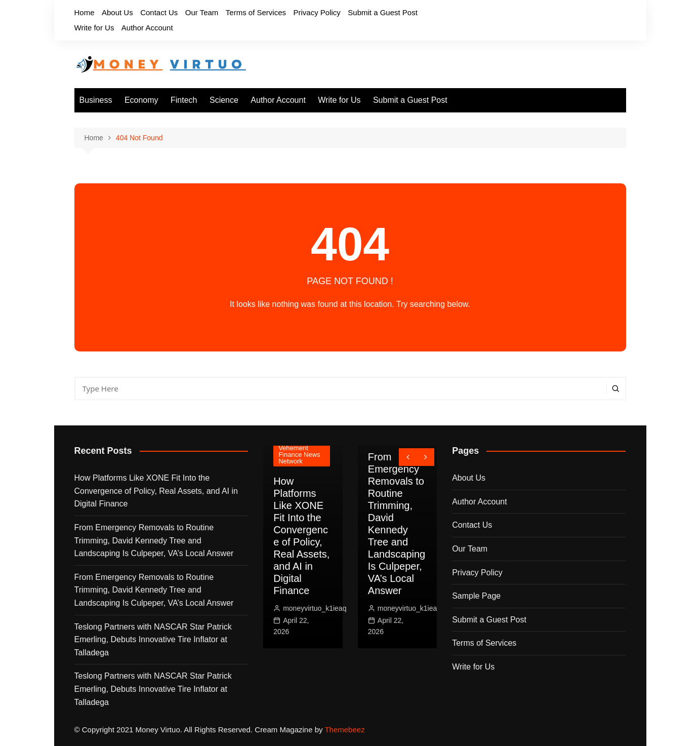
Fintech (184, 100)
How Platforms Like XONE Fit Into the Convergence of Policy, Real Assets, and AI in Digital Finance (156, 491)
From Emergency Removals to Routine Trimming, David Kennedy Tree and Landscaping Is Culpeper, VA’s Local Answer (154, 540)
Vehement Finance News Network (299, 455)
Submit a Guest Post (383, 12)
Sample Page (476, 596)
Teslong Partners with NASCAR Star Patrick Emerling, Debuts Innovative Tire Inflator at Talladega (153, 640)
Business (96, 100)
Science (224, 100)
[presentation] (408, 457)
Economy (141, 100)
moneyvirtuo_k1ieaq (315, 608)
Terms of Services (256, 12)
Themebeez (344, 730)
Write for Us (94, 28)
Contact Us (159, 12)
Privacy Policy (317, 12)
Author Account (147, 28)
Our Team (202, 12)
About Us (117, 12)
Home (85, 12)
